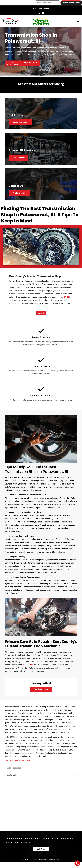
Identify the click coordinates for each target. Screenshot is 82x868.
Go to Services (19, 160)
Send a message (20, 197)
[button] (78, 21)
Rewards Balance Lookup (71, 2)
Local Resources (14, 774)
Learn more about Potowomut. (18, 767)
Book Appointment (21, 123)
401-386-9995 (28, 671)
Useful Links (12, 781)
